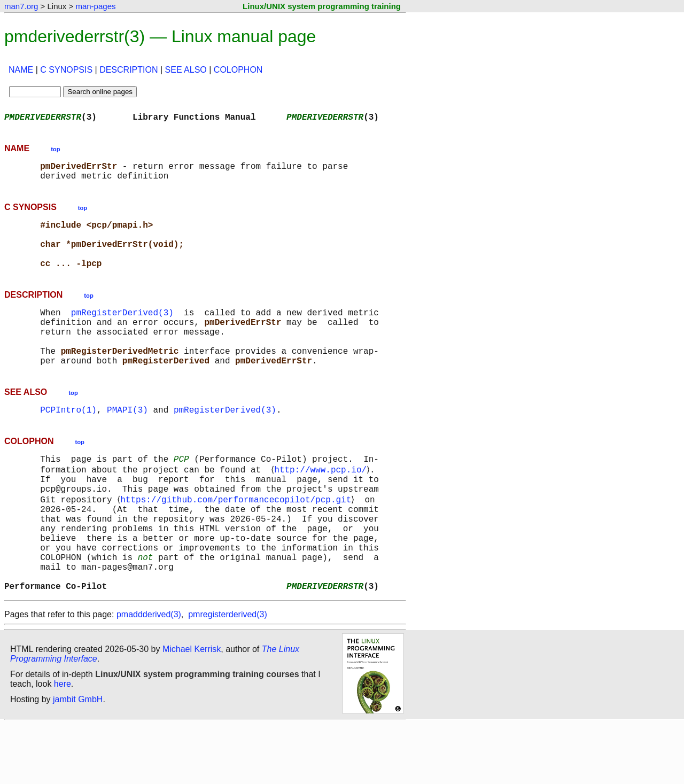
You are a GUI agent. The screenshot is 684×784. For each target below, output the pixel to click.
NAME (21, 70)
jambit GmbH (78, 759)
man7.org (21, 6)
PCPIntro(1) (68, 441)
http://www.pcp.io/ (322, 504)
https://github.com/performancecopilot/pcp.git (238, 540)
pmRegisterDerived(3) (122, 331)
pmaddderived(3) (149, 674)
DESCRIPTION (129, 70)
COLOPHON (238, 70)
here (63, 744)
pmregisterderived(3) (228, 674)
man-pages (95, 6)
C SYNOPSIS (66, 70)
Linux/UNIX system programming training (322, 6)
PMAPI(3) (127, 441)
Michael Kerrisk (192, 709)
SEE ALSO (186, 70)
